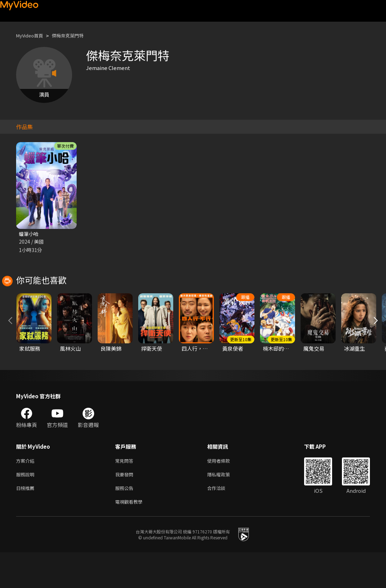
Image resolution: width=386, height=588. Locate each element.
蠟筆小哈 (29, 234)
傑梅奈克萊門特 (75, 36)
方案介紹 (27, 493)
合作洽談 (222, 522)
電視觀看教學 (131, 537)
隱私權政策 (224, 507)
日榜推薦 (27, 522)
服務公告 (126, 522)
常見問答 (126, 493)
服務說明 (27, 507)
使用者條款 (224, 493)
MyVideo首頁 (32, 36)
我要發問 (126, 507)
